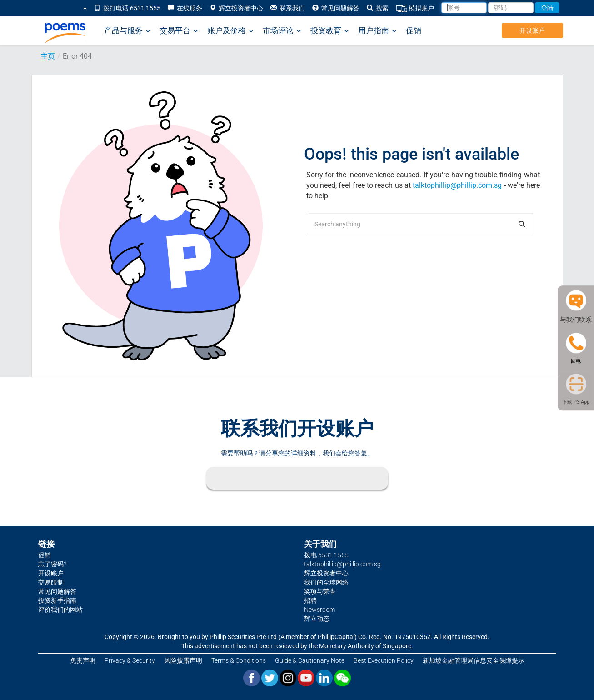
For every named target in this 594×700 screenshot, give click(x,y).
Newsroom (319, 610)
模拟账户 (415, 8)
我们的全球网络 (326, 582)
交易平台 (179, 31)
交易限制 (51, 582)
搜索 (378, 8)
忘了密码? (52, 564)
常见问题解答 (336, 8)
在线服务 (185, 8)
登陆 (547, 8)
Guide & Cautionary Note (310, 660)
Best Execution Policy (384, 660)
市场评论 (282, 31)
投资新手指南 (57, 600)
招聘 (310, 600)
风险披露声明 (183, 660)
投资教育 (330, 31)
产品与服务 (127, 31)
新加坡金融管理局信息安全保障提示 (474, 660)
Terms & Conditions (239, 660)
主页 (48, 56)
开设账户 (532, 30)
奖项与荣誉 (320, 591)
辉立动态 (317, 619)
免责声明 (83, 660)
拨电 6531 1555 (326, 555)
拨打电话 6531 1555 (127, 8)
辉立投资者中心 (236, 8)
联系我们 (288, 8)
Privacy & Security (130, 660)
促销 (414, 30)
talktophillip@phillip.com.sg (457, 185)
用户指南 (377, 31)
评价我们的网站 (60, 610)
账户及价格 (230, 31)
